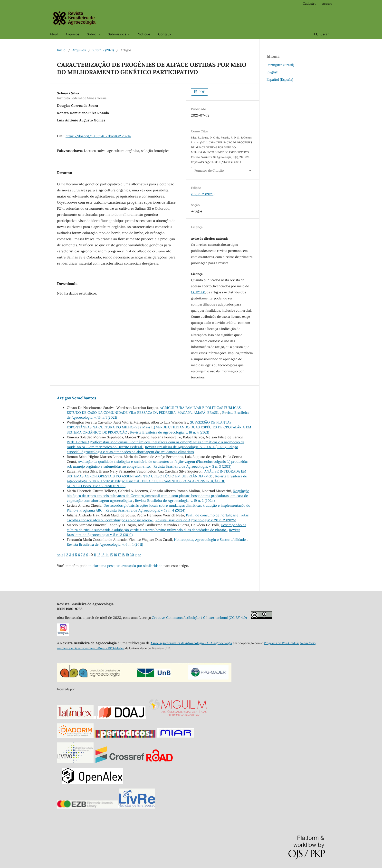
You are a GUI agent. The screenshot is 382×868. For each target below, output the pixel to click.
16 (115, 555)
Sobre (92, 34)
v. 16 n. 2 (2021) (103, 50)
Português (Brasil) (280, 65)
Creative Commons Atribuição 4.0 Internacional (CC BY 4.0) (201, 618)
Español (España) (280, 79)
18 (123, 555)
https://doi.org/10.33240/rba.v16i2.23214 (98, 136)
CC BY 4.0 (198, 292)
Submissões (118, 34)
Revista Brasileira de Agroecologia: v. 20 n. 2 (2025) (196, 520)
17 (119, 555)
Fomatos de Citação (209, 171)
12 (99, 555)
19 (127, 555)
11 (95, 555)
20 (132, 555)
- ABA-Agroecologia (218, 643)
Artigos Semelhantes (77, 398)
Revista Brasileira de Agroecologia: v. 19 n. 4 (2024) (145, 510)
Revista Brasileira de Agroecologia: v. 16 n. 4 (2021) (170, 432)
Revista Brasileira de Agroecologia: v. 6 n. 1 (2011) (105, 544)
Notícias (144, 34)
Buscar (322, 34)
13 (103, 555)
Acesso (327, 4)
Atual (54, 34)
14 (107, 555)
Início (61, 50)
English (272, 72)
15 (111, 555)
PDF (201, 92)
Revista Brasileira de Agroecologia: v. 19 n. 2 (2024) (175, 501)
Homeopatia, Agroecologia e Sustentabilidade (210, 540)
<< (59, 555)
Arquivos (72, 34)
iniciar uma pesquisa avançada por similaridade (125, 566)
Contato (164, 34)
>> (139, 555)
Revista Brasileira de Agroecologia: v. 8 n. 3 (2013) (192, 466)
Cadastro (310, 4)
